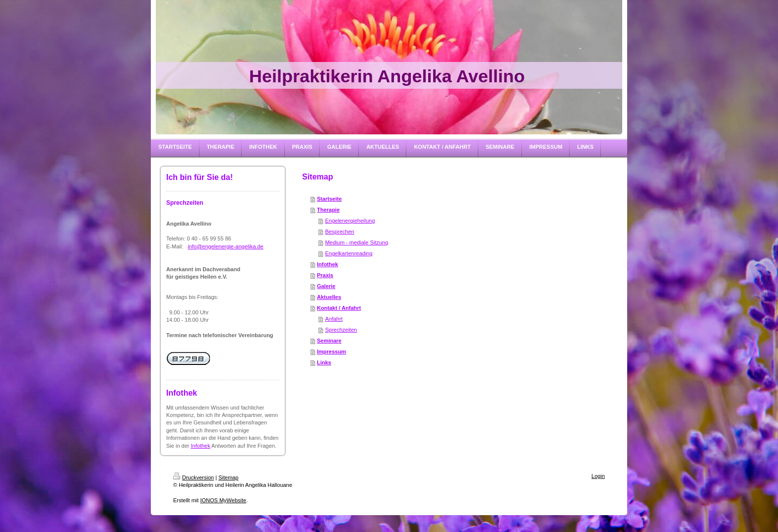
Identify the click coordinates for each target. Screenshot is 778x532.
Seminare (329, 341)
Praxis (325, 275)
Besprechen (340, 232)
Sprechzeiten (341, 330)
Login (598, 476)
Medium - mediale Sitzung (357, 242)
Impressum (332, 352)
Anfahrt (334, 319)
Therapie (328, 210)
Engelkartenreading (349, 253)
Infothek (201, 446)
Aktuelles (329, 297)
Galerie (326, 286)
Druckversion (194, 477)
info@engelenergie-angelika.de (225, 246)
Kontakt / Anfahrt (339, 308)
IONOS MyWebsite (223, 500)
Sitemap (228, 477)
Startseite (329, 199)
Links (324, 362)
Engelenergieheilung (350, 221)
